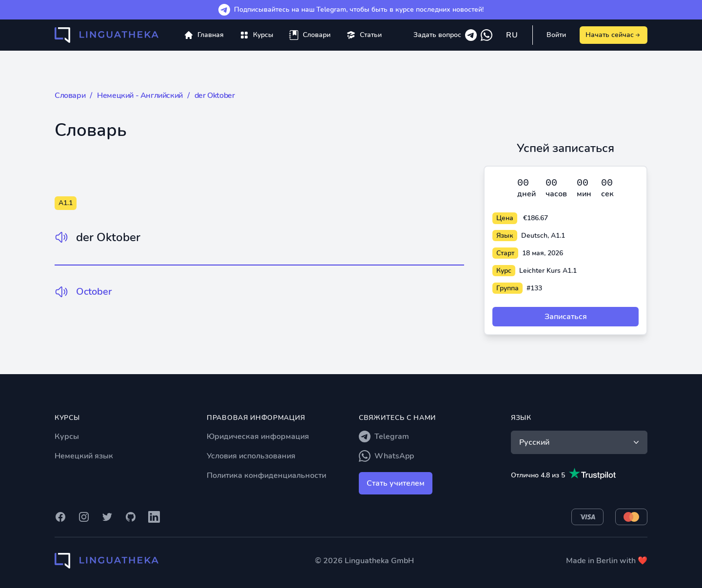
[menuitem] (256, 35)
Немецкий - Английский (140, 95)
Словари (70, 95)
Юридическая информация (258, 436)
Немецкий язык (84, 456)
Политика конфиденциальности (266, 475)
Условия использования (251, 456)
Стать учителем (396, 483)
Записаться (566, 317)
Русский (580, 442)
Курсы (67, 436)
